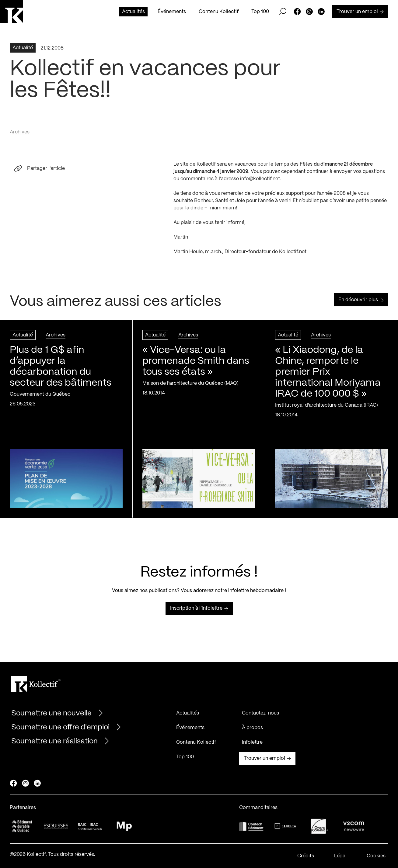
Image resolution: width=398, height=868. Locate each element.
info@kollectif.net (260, 181)
